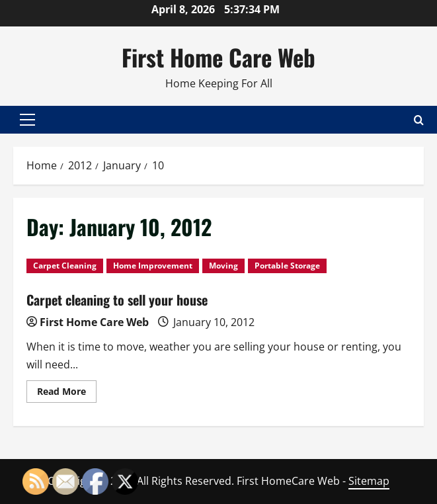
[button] (27, 120)
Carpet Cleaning (65, 266)
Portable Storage (287, 266)
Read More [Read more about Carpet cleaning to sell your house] (67, 394)
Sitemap (369, 481)
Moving (223, 266)
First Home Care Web (218, 57)
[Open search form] (419, 119)
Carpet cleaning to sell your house (117, 300)
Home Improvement (153, 266)
